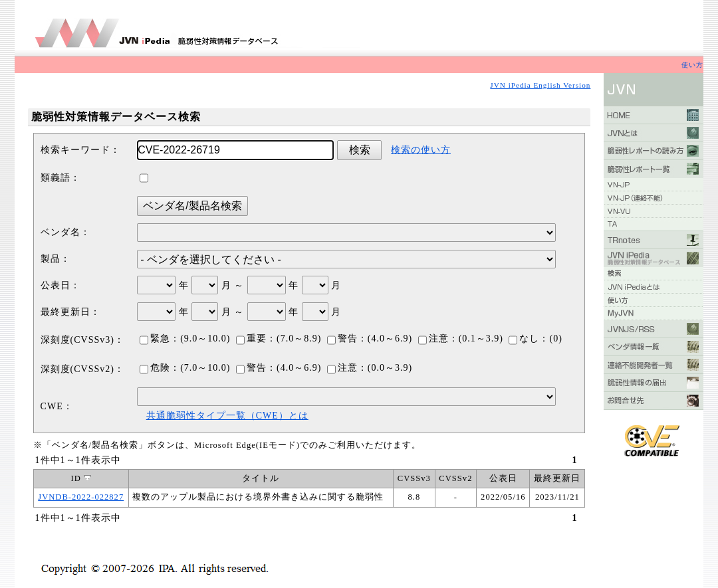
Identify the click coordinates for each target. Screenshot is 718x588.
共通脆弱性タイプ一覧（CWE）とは (227, 416)
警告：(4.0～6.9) (370, 339)
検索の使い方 (421, 150)
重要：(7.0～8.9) (279, 339)
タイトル (261, 478)
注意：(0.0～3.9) (370, 368)
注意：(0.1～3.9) (461, 339)
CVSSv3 (414, 478)
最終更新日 (557, 478)
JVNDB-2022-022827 (81, 497)
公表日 (503, 478)
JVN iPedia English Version (540, 85)
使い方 (692, 65)
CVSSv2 (455, 478)
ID (81, 478)
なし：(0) (535, 339)
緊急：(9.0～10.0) (185, 339)
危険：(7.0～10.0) (185, 368)
